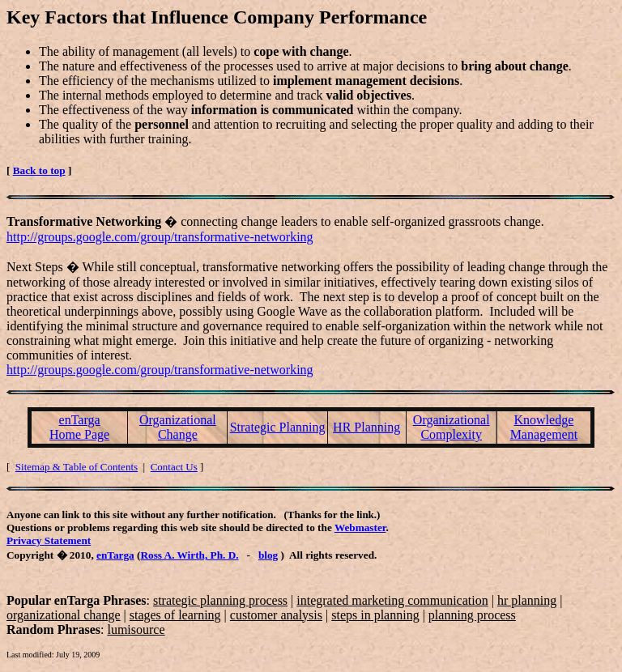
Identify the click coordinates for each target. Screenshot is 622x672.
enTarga (115, 555)
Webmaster (360, 527)
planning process (472, 615)
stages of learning (175, 615)
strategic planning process (220, 600)
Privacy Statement (49, 540)
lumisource (136, 629)
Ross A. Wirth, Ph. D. (189, 555)
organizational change (64, 615)
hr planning (527, 600)
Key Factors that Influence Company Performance (217, 17)
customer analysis (276, 615)
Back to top (39, 170)
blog (268, 555)
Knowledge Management (544, 427)
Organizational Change (178, 427)
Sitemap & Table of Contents (77, 467)
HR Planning (366, 427)
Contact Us (174, 467)
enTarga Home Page (79, 427)
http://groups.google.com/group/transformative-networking (160, 237)
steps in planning (375, 615)
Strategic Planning (278, 427)
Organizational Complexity (452, 427)
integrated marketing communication (392, 600)
